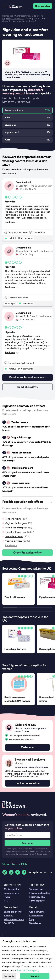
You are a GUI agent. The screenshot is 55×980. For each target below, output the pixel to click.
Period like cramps (15, 528)
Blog (31, 919)
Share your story (43, 6)
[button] (27, 502)
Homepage (8, 16)
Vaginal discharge (15, 523)
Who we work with (14, 919)
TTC (6, 901)
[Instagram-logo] (11, 872)
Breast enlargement (16, 532)
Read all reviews (27, 387)
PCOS (7, 897)
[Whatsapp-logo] (5, 872)
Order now (27, 747)
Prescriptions (36, 916)
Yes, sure (35, 976)
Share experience (13, 912)
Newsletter (35, 923)
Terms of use (36, 889)
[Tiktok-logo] (24, 872)
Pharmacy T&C (37, 897)
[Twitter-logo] (18, 872)
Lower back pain (14, 536)
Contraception (12, 889)
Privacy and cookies (40, 893)
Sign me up (27, 843)
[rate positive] (6, 238)
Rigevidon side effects (13, 18)
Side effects (37, 16)
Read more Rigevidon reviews (27, 377)
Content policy (37, 901)
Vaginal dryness (14, 541)
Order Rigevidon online (27, 553)
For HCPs (9, 923)
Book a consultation (27, 783)
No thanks (9, 976)
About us (9, 916)
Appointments (37, 912)
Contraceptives (23, 16)
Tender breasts (13, 519)
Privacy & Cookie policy (38, 854)
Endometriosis (12, 893)
